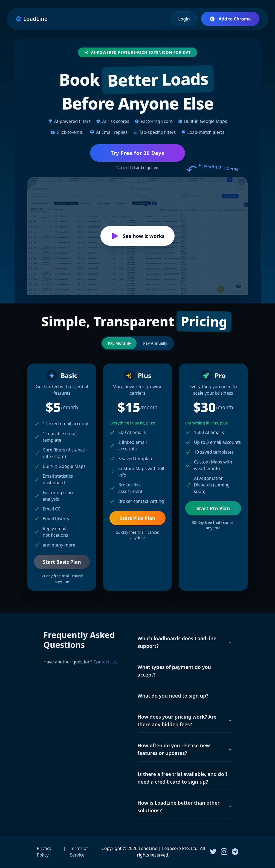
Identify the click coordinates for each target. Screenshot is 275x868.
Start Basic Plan (62, 563)
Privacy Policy (44, 853)
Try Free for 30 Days (137, 153)
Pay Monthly (118, 344)
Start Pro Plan (213, 509)
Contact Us (104, 663)
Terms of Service (79, 853)
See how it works (137, 237)
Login (184, 19)
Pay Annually (156, 344)
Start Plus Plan (137, 519)
